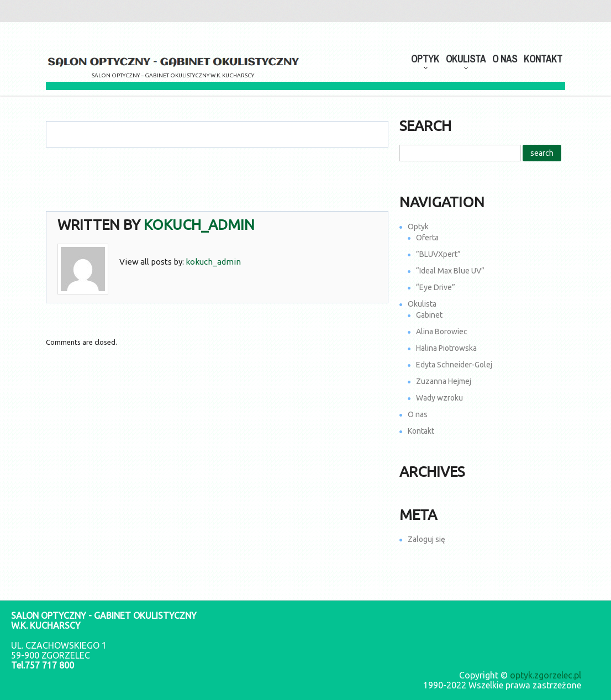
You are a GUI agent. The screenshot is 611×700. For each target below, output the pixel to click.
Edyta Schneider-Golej (454, 365)
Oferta (427, 238)
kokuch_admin (199, 225)
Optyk (418, 227)
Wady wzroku (439, 398)
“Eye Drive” (436, 287)
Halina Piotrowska (446, 348)
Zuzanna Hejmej (444, 381)
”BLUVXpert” (438, 254)
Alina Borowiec (442, 331)
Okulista (422, 304)
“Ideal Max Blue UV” (450, 271)
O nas (505, 59)
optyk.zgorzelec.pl (546, 675)
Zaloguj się (426, 539)
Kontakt (543, 59)
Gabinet (429, 315)
